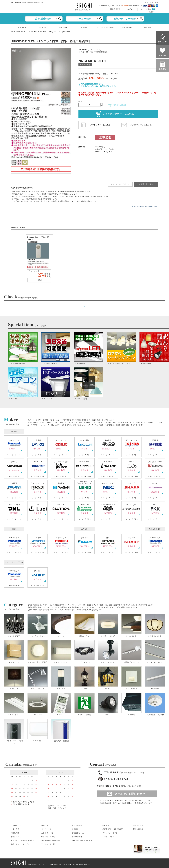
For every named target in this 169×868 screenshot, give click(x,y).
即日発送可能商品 (48, 837)
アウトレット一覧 (48, 844)
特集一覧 (45, 825)
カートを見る (146, 9)
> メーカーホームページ (120, 184)
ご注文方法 (42, 28)
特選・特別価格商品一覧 (51, 840)
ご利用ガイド (21, 28)
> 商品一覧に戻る (146, 184)
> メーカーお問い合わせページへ (144, 206)
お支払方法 (15, 833)
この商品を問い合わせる (141, 125)
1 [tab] (84, 306)
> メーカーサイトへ (14, 455)
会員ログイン (138, 825)
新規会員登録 (115, 9)
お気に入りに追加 (117, 105)
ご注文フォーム (63, 28)
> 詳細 (39, 280)
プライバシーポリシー (111, 833)
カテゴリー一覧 (47, 833)
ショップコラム (108, 837)
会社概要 (148, 28)
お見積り (84, 28)
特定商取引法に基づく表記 (113, 829)
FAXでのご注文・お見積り (105, 28)
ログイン (131, 9)
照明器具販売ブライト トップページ (24, 32)
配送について (16, 837)
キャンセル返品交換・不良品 (23, 840)
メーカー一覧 (46, 829)
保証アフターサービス (20, 844)
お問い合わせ (127, 28)
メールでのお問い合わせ (130, 794)
